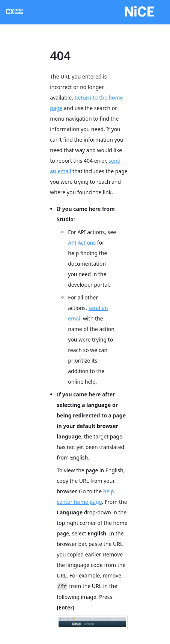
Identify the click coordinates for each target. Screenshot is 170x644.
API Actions (82, 243)
